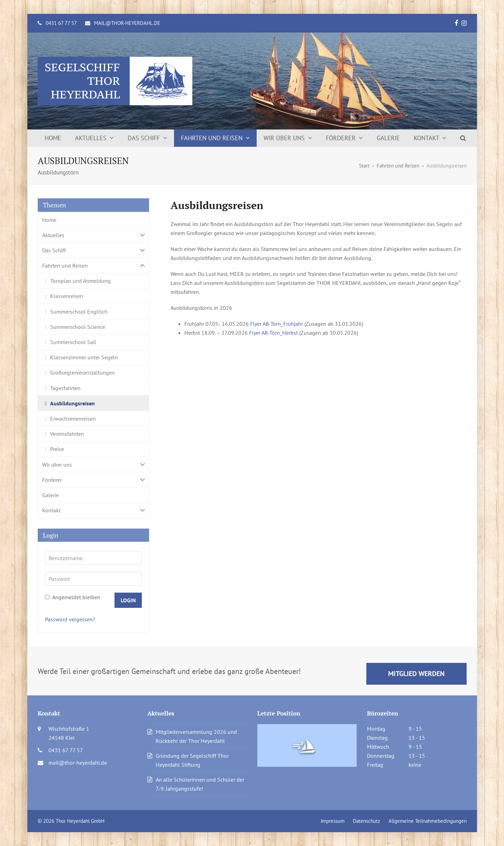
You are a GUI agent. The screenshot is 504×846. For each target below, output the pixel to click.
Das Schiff (93, 250)
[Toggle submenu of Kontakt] (93, 510)
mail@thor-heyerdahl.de (127, 23)
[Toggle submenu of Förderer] (93, 480)
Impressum (333, 821)
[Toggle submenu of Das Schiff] (93, 250)
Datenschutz (366, 821)
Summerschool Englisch (79, 312)
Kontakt (93, 510)
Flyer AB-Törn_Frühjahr (277, 324)
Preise (57, 449)
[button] (463, 138)
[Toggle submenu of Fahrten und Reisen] (93, 266)
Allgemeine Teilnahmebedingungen (428, 821)
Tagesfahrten (65, 388)
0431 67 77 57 (61, 23)
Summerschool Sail (73, 342)
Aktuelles (93, 235)
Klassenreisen (67, 296)
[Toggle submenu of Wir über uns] (93, 464)
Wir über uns (93, 464)
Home (49, 220)
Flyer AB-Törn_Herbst (273, 333)
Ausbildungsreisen (72, 403)
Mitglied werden (416, 673)
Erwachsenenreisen (73, 418)
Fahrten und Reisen (93, 266)
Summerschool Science (78, 327)
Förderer (93, 480)
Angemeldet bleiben (73, 597)
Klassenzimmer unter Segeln (84, 357)
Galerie (51, 495)
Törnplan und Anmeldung (80, 281)
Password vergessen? (70, 619)
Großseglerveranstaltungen (83, 372)
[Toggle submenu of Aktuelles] (93, 235)
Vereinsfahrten (67, 434)
